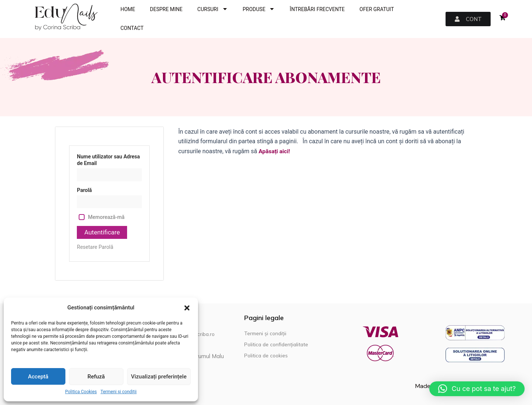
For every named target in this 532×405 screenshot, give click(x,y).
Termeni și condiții (119, 392)
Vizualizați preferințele (159, 377)
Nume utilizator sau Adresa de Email (108, 160)
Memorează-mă (106, 217)
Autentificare (103, 232)
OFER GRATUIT (377, 9)
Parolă (84, 190)
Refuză (96, 377)
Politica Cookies (81, 392)
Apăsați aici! (275, 151)
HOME (128, 9)
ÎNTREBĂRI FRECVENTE (317, 9)
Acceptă (38, 377)
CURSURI (213, 9)
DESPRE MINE (166, 9)
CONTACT (132, 28)
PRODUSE (259, 9)
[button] (187, 308)
